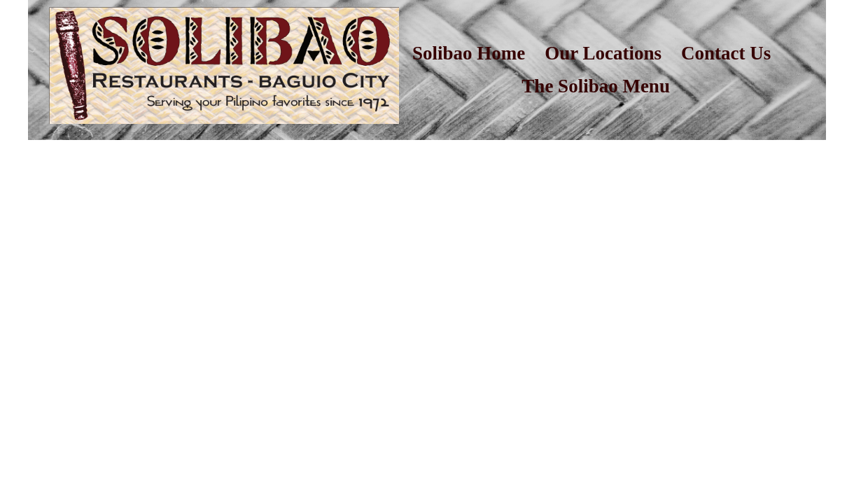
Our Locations (603, 53)
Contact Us (726, 53)
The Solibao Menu (596, 86)
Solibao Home (469, 53)
